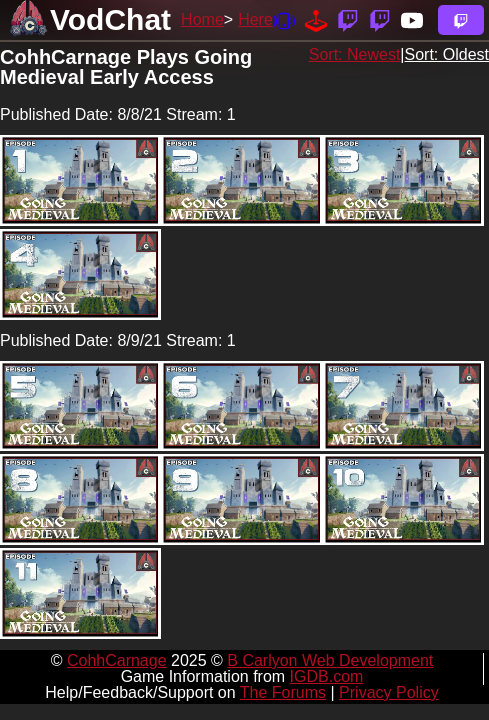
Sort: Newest (355, 54)
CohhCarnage (117, 660)
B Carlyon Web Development (330, 660)
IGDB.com (327, 676)
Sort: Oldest (447, 54)
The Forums (283, 692)
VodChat (110, 19)
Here (255, 19)
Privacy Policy (389, 692)
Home (202, 19)
